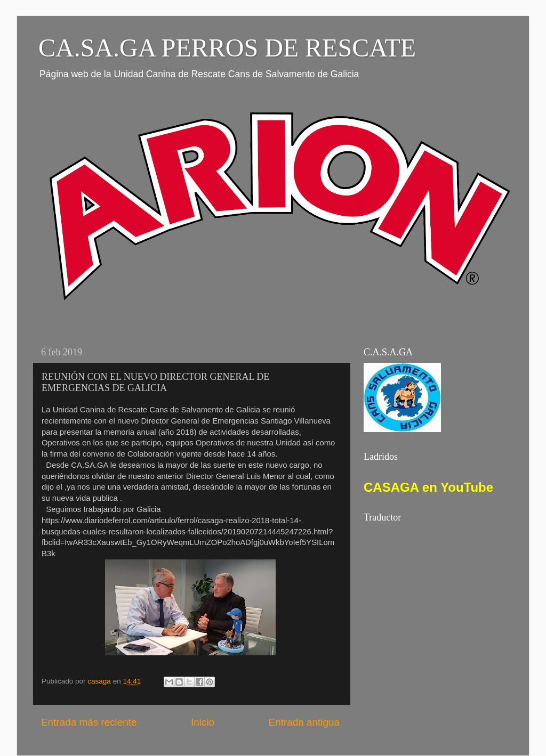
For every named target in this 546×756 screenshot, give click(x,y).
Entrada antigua (304, 722)
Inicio (203, 722)
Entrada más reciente (89, 722)
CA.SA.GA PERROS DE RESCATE (227, 48)
